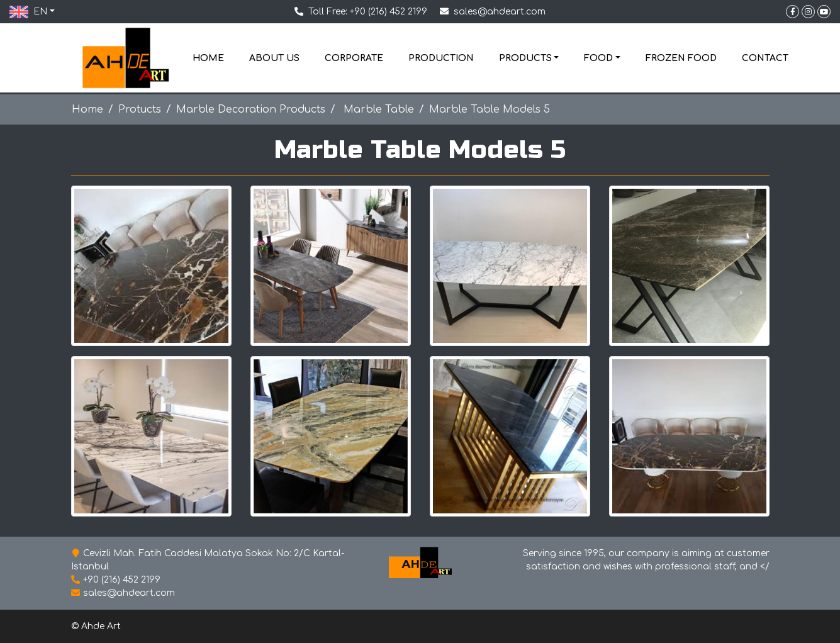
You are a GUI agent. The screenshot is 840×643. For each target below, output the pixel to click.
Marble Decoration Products (251, 109)
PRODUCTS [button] (525, 58)
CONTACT (765, 58)
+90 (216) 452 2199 (389, 12)
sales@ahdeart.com (500, 12)
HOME (208, 58)
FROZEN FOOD (681, 58)
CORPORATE (354, 58)
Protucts (140, 109)
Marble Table (377, 109)
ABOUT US (274, 58)
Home (87, 109)
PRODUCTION (441, 58)
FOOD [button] (598, 58)
